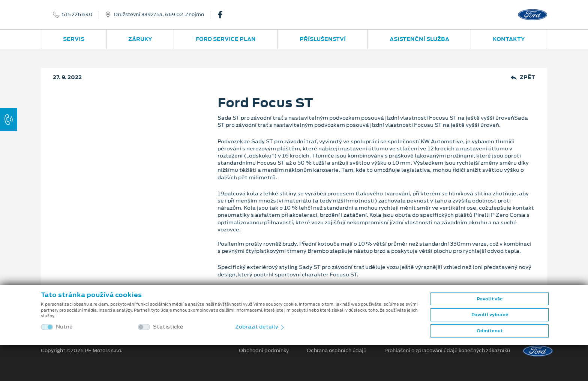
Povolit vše (490, 299)
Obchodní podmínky (264, 351)
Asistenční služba (419, 39)
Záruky (140, 39)
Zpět (523, 77)
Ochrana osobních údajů (337, 351)
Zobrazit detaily (260, 327)
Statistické (168, 327)
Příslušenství (323, 39)
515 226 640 (77, 15)
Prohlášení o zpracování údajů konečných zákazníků (447, 351)
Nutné (64, 327)
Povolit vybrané (490, 315)
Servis (74, 39)
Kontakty (509, 39)
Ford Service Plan (226, 39)
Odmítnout (490, 331)
